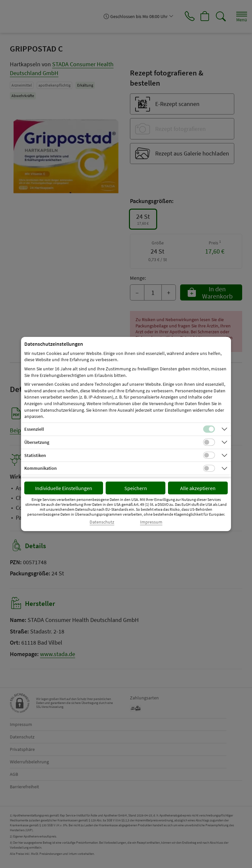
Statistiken (35, 455)
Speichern (136, 488)
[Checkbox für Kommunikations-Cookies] (209, 468)
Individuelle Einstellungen (64, 488)
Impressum (151, 522)
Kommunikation (41, 468)
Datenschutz (102, 522)
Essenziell (34, 429)
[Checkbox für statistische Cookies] (209, 455)
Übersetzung (37, 442)
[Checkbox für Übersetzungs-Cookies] (209, 442)
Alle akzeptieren (198, 488)
